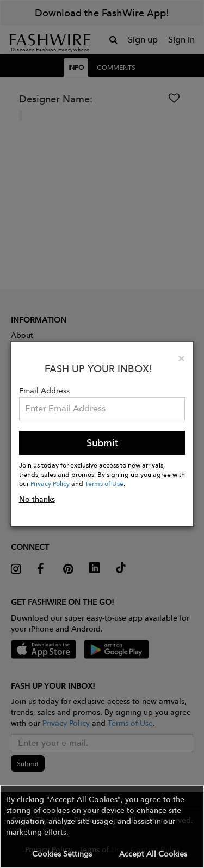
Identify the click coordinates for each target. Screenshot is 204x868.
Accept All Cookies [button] (153, 854)
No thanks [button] (37, 499)
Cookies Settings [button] (62, 854)
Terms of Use (104, 483)
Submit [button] (102, 443)
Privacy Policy (50, 483)
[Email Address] (102, 409)
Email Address (44, 391)
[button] (102, 827)
